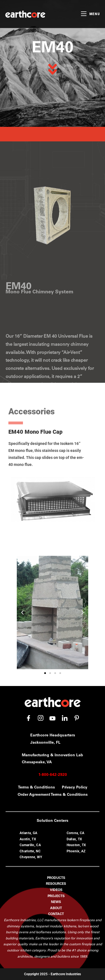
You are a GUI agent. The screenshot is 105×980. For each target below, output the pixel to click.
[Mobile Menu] (90, 14)
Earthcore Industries (66, 974)
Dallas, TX (74, 839)
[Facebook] (29, 718)
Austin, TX (28, 839)
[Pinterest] (77, 718)
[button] (22, 613)
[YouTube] (53, 718)
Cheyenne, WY (31, 857)
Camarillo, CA (30, 845)
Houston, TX (76, 845)
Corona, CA (76, 833)
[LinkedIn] (65, 718)
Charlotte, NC (30, 851)
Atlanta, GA (28, 833)
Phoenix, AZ (76, 851)
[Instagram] (41, 718)
